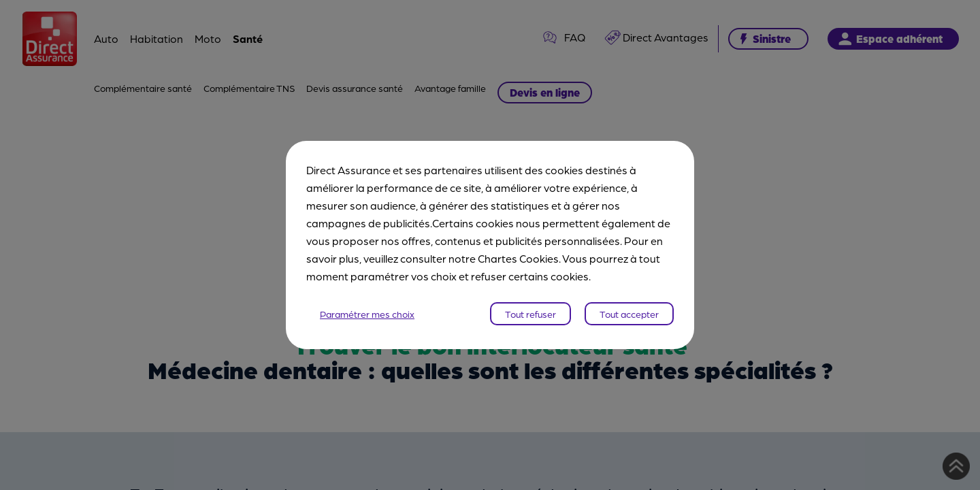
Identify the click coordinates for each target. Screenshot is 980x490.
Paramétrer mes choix (367, 314)
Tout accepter (629, 314)
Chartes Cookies (518, 258)
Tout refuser (530, 314)
